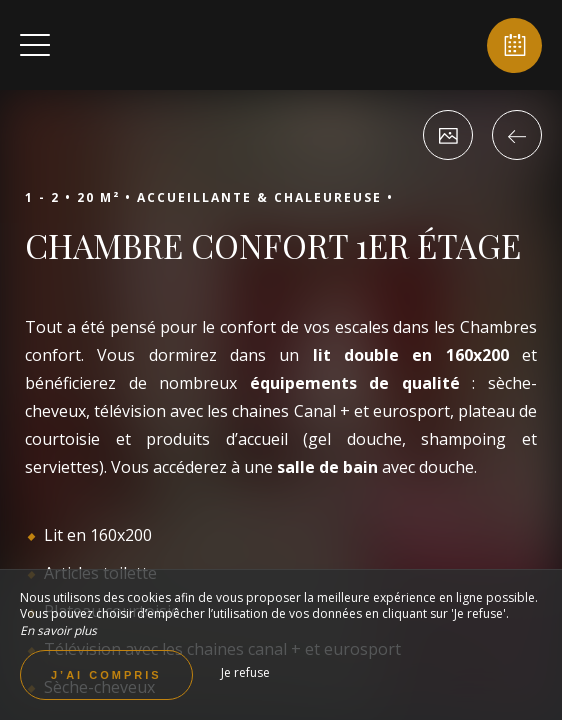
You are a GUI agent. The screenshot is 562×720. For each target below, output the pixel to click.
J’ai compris (106, 675)
